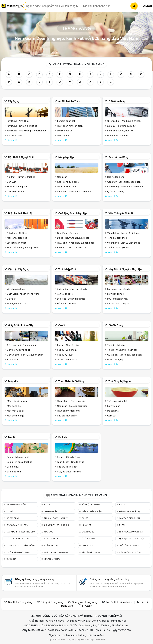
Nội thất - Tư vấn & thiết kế (21, 177)
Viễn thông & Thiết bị (121, 213)
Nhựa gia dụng (115, 359)
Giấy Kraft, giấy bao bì (18, 350)
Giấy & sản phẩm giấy (21, 325)
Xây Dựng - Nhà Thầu (18, 121)
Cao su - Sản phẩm (67, 350)
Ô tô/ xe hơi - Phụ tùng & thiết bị (124, 121)
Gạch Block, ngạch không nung (23, 294)
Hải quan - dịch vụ (66, 303)
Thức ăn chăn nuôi (67, 187)
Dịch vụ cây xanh (16, 191)
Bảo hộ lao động (118, 157)
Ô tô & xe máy (117, 101)
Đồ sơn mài (113, 411)
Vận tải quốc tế (65, 294)
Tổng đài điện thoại (117, 238)
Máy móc (13, 381)
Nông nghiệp (66, 157)
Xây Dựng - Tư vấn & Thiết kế (22, 126)
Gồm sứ (111, 416)
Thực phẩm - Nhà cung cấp (71, 401)
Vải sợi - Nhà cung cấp (119, 303)
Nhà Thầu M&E (15, 135)
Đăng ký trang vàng (35, 579)
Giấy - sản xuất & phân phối (21, 345)
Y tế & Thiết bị (51, 545)
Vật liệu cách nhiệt (16, 243)
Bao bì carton (14, 472)
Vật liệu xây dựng (19, 269)
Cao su (62, 325)
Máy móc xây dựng (17, 401)
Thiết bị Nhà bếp (116, 345)
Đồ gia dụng (116, 325)
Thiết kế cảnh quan (17, 187)
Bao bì (12, 437)
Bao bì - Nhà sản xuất (18, 457)
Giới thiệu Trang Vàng (20, 602)
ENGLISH (146, 6)
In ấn (122, 525)
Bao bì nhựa (13, 467)
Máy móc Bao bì (15, 411)
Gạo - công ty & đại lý (68, 182)
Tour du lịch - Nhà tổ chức (71, 462)
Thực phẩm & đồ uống (71, 381)
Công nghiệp (51, 511)
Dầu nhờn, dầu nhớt (118, 135)
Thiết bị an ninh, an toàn (70, 126)
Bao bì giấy (13, 359)
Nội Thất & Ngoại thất (21, 157)
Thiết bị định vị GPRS (118, 247)
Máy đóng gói (14, 406)
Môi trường (88, 532)
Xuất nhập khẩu (68, 269)
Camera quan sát (66, 121)
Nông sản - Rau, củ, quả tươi (72, 406)
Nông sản (62, 177)
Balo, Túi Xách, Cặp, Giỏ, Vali (72, 247)
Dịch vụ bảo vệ (65, 131)
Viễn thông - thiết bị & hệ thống (124, 233)
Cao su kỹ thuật (65, 355)
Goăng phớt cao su (67, 359)
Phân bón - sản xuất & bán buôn (74, 191)
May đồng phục (115, 294)
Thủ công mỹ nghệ (120, 381)
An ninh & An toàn (69, 101)
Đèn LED (11, 182)
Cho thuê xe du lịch (67, 467)
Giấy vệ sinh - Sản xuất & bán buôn (25, 355)
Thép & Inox (88, 545)
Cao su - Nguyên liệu (68, 345)
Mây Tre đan (114, 406)
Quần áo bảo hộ (116, 191)
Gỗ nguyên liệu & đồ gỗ (57, 525)
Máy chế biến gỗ (15, 416)
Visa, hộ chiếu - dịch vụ (69, 472)
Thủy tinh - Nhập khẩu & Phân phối (75, 243)
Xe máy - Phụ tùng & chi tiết (122, 126)
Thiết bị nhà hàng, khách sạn (122, 350)
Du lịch (63, 437)
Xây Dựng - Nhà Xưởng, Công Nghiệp (26, 131)
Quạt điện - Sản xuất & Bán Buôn (125, 355)
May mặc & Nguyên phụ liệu (125, 269)
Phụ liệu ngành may (118, 299)
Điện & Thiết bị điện (92, 511)
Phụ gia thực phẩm (67, 416)
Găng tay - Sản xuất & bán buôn (124, 182)
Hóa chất (86, 525)
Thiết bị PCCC (64, 135)
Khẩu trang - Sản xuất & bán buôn (125, 187)
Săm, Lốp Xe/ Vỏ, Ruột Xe (120, 131)
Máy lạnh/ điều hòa (17, 238)
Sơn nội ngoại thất (17, 303)
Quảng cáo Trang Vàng (85, 602)
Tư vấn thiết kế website (119, 602)
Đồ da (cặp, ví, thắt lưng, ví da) (73, 238)
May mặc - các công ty (119, 289)
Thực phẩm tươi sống (68, 411)
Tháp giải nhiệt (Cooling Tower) (23, 247)
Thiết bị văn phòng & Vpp (57, 552)
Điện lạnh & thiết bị (20, 213)
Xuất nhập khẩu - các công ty (72, 289)
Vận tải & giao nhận (129, 518)
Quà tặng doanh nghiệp (72, 213)
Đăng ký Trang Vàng (52, 602)
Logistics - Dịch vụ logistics (71, 299)
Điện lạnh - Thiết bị (17, 233)
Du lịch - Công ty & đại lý (70, 457)
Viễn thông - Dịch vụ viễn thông (124, 243)
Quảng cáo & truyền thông (21, 545)
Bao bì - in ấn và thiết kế (19, 462)
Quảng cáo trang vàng (109, 579)
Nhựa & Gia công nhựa (131, 532)
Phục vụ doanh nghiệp (56, 518)
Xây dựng (14, 101)
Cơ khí (10, 511)
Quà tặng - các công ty (69, 233)
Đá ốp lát (12, 299)
